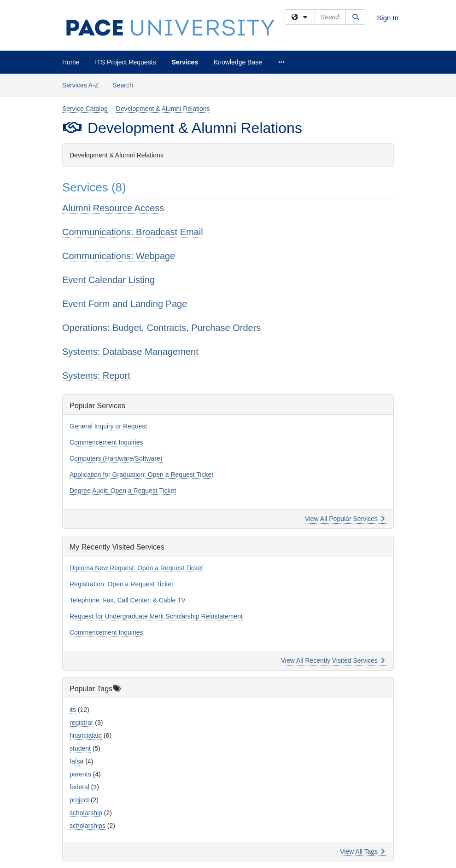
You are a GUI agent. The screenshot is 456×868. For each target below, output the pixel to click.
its (73, 710)
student (80, 748)
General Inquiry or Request (108, 426)
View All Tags (362, 851)
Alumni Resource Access (113, 208)
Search (126, 84)
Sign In (388, 18)
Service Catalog (85, 109)
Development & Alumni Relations (163, 109)
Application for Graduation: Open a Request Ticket (141, 475)
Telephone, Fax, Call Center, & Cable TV (128, 600)
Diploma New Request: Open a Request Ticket (136, 568)
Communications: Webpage (119, 256)
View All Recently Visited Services (333, 660)
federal (79, 787)
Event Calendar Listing (108, 280)
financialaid (86, 735)
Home (71, 62)
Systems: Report (96, 376)
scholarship (86, 813)
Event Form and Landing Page (125, 304)
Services (185, 62)
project (79, 800)
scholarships (88, 826)
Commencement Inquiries (106, 442)
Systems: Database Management (130, 352)
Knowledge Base (238, 62)
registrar (81, 723)
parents (80, 774)
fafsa (76, 761)
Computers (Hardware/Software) (116, 458)
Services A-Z (80, 85)
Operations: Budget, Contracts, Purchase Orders (161, 328)
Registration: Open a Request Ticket (121, 584)
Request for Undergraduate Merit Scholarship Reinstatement (156, 616)
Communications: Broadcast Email (133, 232)
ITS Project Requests (125, 62)
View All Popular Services (345, 519)
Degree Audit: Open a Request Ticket (123, 491)
